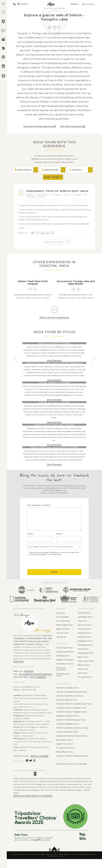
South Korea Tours (86, 670)
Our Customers (63, 630)
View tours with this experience (39, 126)
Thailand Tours (84, 638)
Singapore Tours (85, 650)
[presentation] (48, 571)
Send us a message (40, 765)
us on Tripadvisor (38, 686)
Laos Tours (82, 630)
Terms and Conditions (61, 678)
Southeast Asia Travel (63, 684)
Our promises (62, 626)
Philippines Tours (85, 654)
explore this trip (54, 246)
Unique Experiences (65, 661)
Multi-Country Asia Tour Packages (72, 773)
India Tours (83, 682)
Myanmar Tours (85, 634)
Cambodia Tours (85, 626)
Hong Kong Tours (85, 662)
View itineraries (54, 384)
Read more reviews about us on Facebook (33, 805)
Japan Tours (83, 666)
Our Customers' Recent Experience (35, 683)
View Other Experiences (73, 126)
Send (54, 581)
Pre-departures (63, 665)
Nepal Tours (83, 678)
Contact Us (61, 646)
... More (21, 231)
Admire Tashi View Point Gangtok (33, 287)
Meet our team (63, 638)
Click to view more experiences (54, 322)
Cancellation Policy (65, 673)
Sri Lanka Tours (85, 686)
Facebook (29, 680)
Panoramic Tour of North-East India (55, 193)
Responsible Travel (65, 634)
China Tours (83, 658)
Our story (61, 622)
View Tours (53, 177)
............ (59, 769)
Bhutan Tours (84, 674)
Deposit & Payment (65, 669)
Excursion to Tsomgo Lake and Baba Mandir (76, 287)
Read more (19, 670)
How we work (62, 642)
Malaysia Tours (84, 646)
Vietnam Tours (84, 622)
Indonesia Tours (85, 642)
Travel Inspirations (65, 657)
